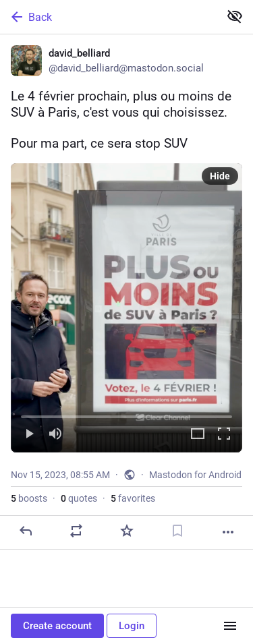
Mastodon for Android (195, 475)
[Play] (29, 435)
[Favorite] (127, 531)
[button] (126, 308)
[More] (228, 532)
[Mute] (55, 435)
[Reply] (26, 531)
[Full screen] (224, 435)
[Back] (108, 17)
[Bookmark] (177, 531)
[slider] (126, 414)
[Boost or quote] (76, 531)
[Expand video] (198, 435)
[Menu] (230, 626)
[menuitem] (126, 308)
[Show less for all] (235, 16)
